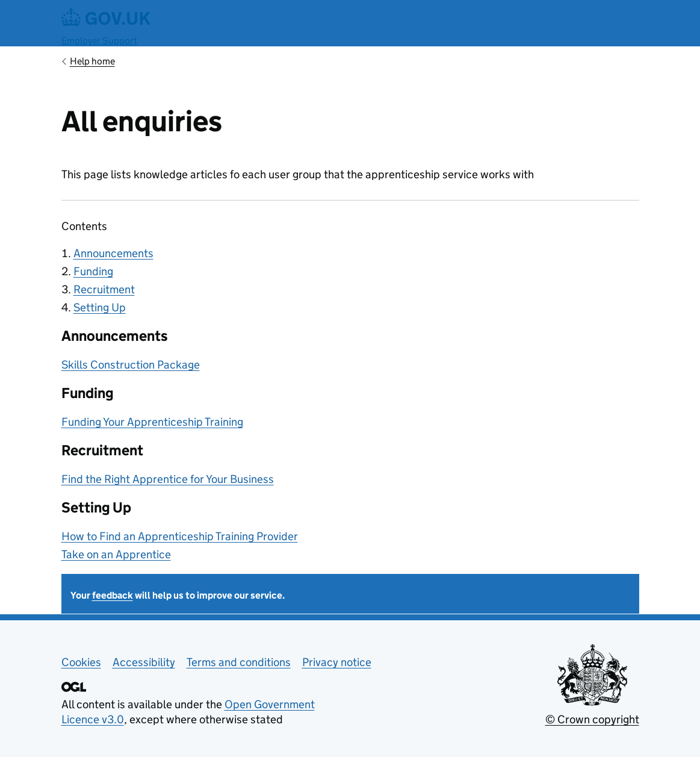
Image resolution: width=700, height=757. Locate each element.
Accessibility (144, 662)
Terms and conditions (239, 662)
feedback (113, 595)
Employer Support (99, 41)
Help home (92, 61)
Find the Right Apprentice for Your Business (168, 479)
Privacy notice (337, 662)
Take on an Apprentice (116, 554)
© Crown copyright (592, 719)
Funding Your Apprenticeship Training (152, 422)
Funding (93, 271)
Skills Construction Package (131, 365)
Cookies (81, 662)
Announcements (113, 253)
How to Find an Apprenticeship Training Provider (180, 536)
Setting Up (100, 307)
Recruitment (104, 289)
